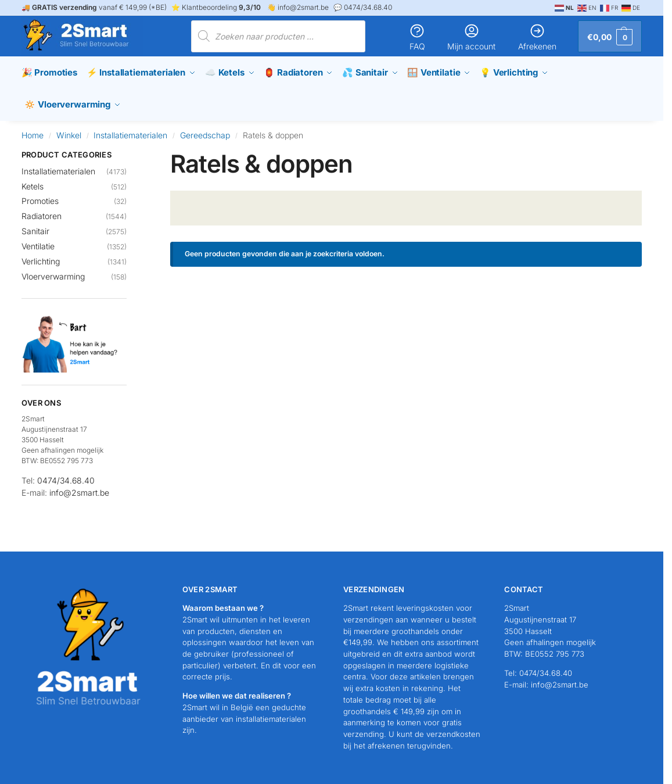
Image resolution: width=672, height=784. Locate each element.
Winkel (69, 132)
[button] (610, 36)
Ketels (33, 183)
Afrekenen (537, 37)
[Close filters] (130, 152)
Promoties (40, 198)
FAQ (417, 37)
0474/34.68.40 (66, 477)
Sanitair (35, 228)
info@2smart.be (79, 490)
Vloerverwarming (53, 273)
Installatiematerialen (130, 132)
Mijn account (471, 37)
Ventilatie (38, 243)
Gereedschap (205, 132)
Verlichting (41, 258)
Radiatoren (42, 213)
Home (33, 132)
